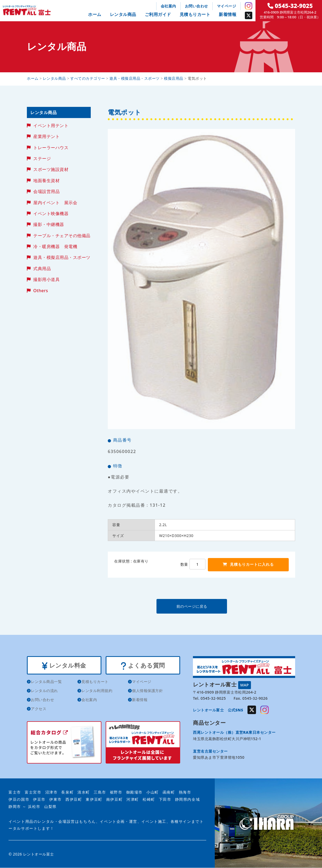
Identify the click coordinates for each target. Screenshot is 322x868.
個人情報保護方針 (147, 691)
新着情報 (228, 14)
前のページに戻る (201, 606)
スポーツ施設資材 (51, 169)
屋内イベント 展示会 (55, 203)
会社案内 (168, 6)
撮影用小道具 (46, 279)
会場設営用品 (46, 191)
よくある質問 (143, 666)
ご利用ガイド (158, 14)
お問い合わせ (197, 6)
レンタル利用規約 (97, 691)
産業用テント (46, 136)
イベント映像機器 (51, 213)
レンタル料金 (64, 666)
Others (41, 291)
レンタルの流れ (44, 691)
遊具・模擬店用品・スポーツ (62, 257)
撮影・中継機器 (49, 224)
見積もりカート (195, 14)
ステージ (42, 158)
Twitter (249, 15)
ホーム (95, 14)
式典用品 (42, 269)
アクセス (39, 709)
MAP (245, 685)
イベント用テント (51, 125)
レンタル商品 (123, 14)
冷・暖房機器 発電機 (55, 246)
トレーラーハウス (51, 148)
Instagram (249, 6)
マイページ (227, 6)
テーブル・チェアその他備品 (62, 236)
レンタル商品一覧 (46, 682)
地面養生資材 (46, 181)
